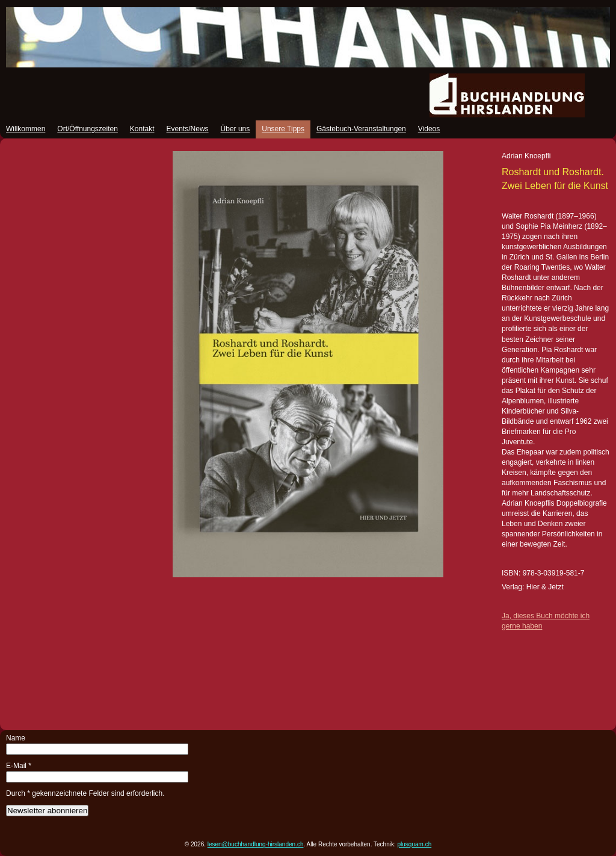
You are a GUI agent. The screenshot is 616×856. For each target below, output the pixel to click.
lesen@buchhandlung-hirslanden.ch (256, 844)
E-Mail (19, 766)
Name (16, 738)
